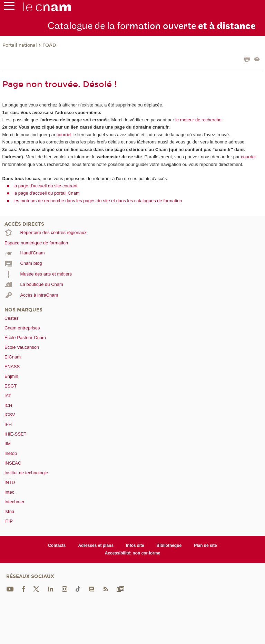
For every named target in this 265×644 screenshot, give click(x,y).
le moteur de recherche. (199, 120)
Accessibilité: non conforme (133, 553)
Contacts (57, 545)
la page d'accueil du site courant (45, 186)
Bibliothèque (169, 545)
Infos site (135, 545)
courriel (64, 135)
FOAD (49, 45)
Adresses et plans (96, 545)
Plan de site (205, 545)
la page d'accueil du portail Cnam (47, 193)
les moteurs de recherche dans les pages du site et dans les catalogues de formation (98, 201)
